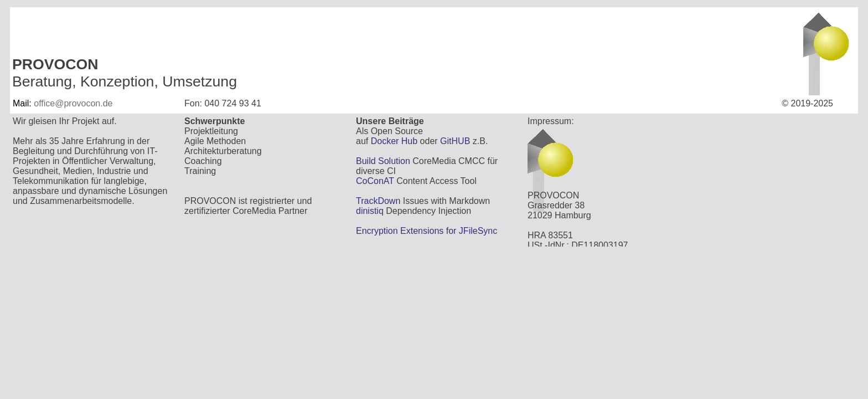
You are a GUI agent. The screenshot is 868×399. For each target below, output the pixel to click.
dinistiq (370, 211)
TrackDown (378, 201)
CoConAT (375, 181)
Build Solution (383, 161)
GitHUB (455, 141)
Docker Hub (394, 141)
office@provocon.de (73, 103)
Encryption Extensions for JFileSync (427, 231)
